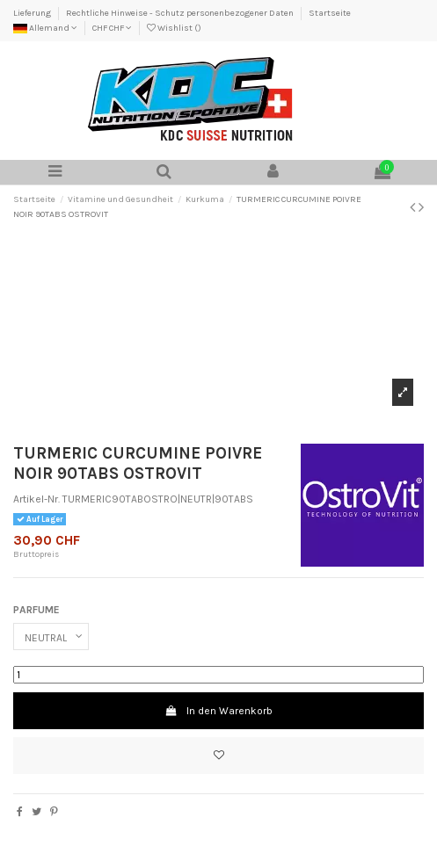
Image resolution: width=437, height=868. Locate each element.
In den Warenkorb (218, 711)
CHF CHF (112, 28)
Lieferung (33, 13)
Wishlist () (174, 28)
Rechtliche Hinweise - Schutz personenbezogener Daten (181, 13)
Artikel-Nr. (36, 499)
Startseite (330, 13)
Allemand (45, 28)
